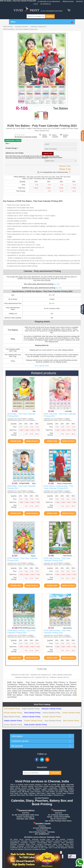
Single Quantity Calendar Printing (35, 725)
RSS (47, 760)
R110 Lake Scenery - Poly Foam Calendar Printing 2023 (57, 632)
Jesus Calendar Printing (53, 721)
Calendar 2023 (40, 677)
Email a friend (66, 135)
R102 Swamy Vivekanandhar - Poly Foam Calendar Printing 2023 (58, 487)
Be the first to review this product (26, 137)
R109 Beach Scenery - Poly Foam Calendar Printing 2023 (21, 632)
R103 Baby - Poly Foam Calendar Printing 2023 (21, 487)
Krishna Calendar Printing (51, 713)
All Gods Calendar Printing (13, 713)
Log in (36, 4)
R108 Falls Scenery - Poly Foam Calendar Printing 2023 (57, 559)
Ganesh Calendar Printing (71, 713)
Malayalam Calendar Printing (51, 709)
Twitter (42, 760)
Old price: (62, 166)
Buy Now (57, 284)
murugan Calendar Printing (52, 717)
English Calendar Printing (31, 709)
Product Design (11, 148)
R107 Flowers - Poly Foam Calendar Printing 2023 (22, 559)
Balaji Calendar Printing (12, 717)
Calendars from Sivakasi (38, 675)
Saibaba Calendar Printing (13, 721)
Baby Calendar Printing (71, 721)
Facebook (37, 760)
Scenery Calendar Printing (13, 725)
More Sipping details (42, 366)
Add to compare (55, 135)
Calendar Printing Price (23, 677)
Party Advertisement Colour (52, 158)
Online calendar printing (60, 675)
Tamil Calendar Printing (12, 709)
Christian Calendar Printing (33, 721)
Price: (63, 169)
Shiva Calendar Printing (32, 713)
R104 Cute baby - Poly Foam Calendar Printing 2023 (60, 415)
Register (79, 2)
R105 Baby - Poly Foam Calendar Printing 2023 (21, 415)
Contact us (82, 136)
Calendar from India (18, 675)
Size (7, 143)
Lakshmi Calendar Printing (31, 717)
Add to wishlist (45, 136)
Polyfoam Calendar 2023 (58, 677)
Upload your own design (15, 153)
